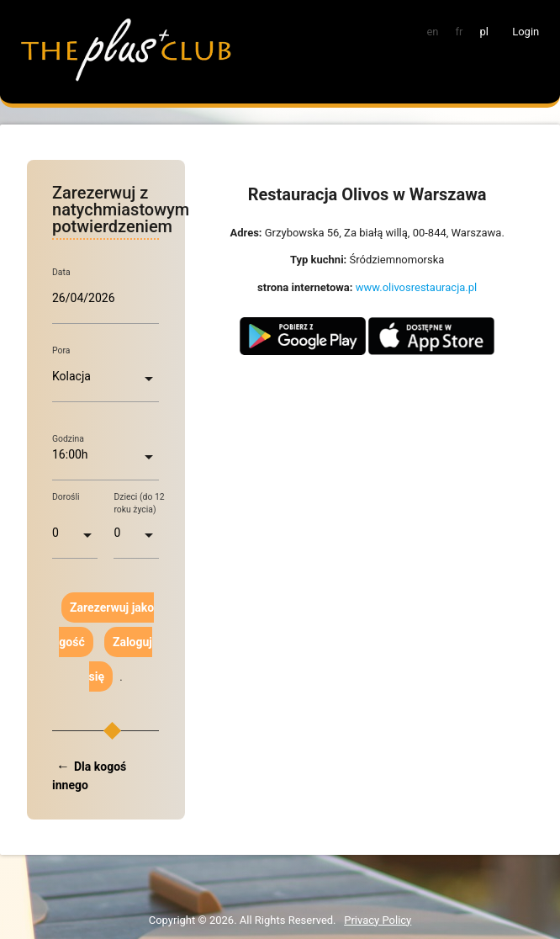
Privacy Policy (378, 920)
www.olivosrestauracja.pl (417, 287)
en (432, 32)
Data (61, 272)
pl (483, 32)
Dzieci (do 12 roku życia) (139, 504)
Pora (61, 350)
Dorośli (66, 497)
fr (460, 32)
